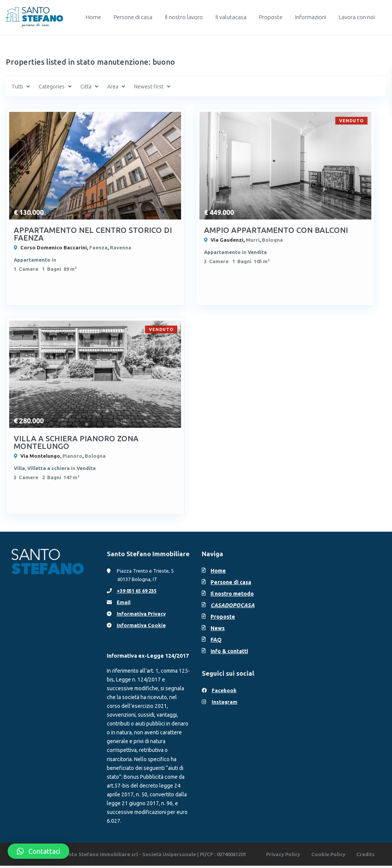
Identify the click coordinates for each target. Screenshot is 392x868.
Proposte (271, 17)
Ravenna (121, 247)
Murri (253, 240)
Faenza (98, 247)
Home (93, 17)
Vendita (257, 252)
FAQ (216, 642)
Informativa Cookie (141, 627)
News (218, 630)
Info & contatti (229, 653)
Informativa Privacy (141, 616)
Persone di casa (133, 17)
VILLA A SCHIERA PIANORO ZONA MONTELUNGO (76, 443)
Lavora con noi (357, 17)
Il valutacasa (231, 17)
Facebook (224, 692)
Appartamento (32, 260)
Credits (366, 857)
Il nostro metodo (232, 596)
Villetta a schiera (48, 469)
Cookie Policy (328, 857)
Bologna (272, 240)
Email (124, 604)
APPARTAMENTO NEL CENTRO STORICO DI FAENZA (93, 234)
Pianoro (72, 457)
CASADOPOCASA (233, 607)
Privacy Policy (283, 857)
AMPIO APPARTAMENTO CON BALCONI (276, 230)
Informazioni (311, 17)
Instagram (225, 704)
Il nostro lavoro (184, 17)
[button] (38, 851)
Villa (19, 469)
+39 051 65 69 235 (137, 593)
